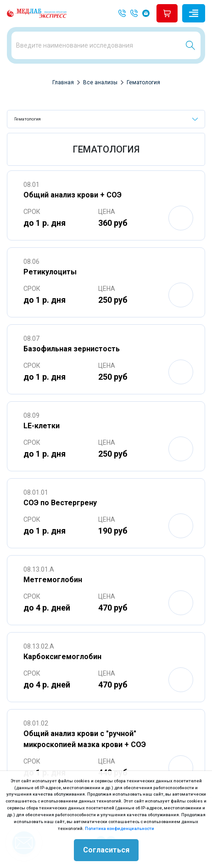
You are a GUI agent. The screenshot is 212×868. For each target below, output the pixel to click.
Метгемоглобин (53, 580)
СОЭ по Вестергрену (60, 503)
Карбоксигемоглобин (62, 657)
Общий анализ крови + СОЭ (73, 195)
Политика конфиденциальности (120, 828)
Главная (63, 82)
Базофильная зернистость (72, 349)
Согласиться (106, 850)
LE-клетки (42, 426)
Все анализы (100, 82)
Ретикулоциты (50, 272)
